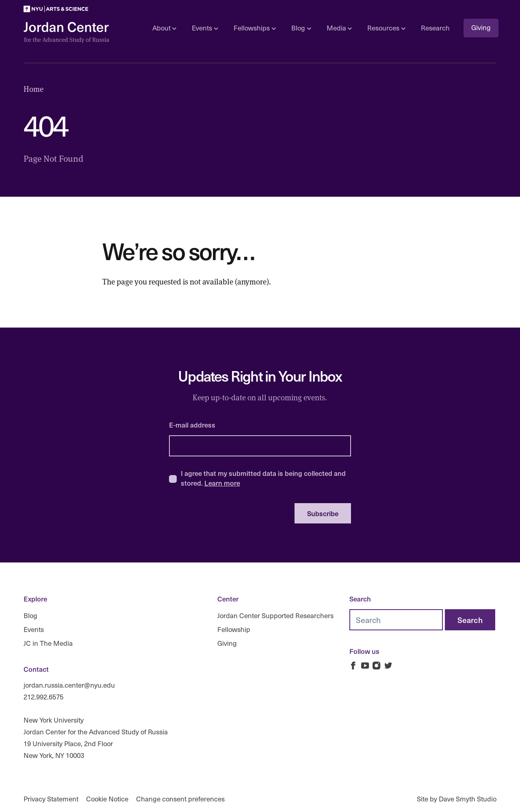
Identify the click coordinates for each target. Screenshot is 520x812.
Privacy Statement (51, 799)
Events (34, 629)
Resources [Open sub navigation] (386, 28)
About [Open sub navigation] (164, 28)
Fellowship (234, 629)
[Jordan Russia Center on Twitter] (388, 665)
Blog (30, 616)
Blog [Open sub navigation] (301, 28)
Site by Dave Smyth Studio (457, 799)
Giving (481, 27)
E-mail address (192, 425)
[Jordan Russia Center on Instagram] (376, 665)
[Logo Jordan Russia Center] (66, 33)
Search (360, 599)
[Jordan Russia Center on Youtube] (365, 665)
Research (435, 28)
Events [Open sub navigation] (205, 28)
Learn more (222, 483)
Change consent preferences (180, 799)
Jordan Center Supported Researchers (275, 616)
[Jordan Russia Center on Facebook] (353, 665)
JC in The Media (48, 643)
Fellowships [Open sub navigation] (255, 28)
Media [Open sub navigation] (339, 28)
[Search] (470, 620)
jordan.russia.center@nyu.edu (69, 685)
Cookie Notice (107, 799)
